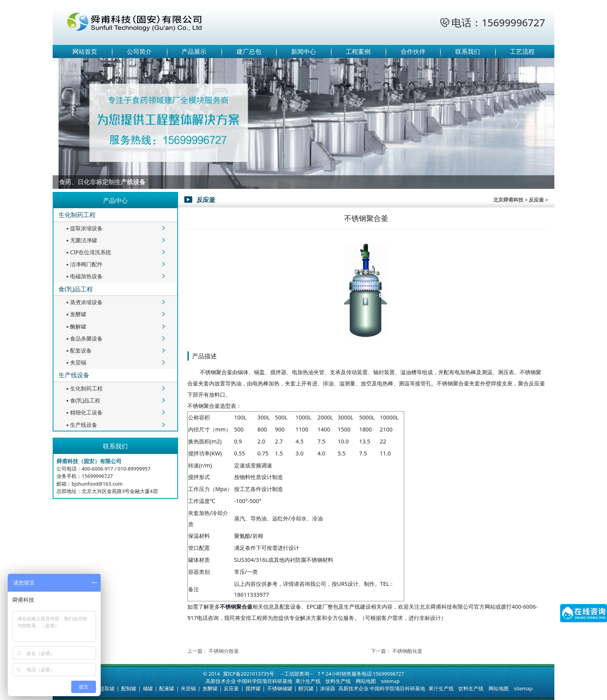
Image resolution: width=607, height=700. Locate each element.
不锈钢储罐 (280, 688)
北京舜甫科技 (508, 200)
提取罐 (107, 688)
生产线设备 (74, 375)
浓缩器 (328, 688)
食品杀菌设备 (84, 338)
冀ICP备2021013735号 (249, 674)
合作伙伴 (413, 51)
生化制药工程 (77, 215)
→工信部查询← (297, 674)
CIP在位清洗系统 (88, 252)
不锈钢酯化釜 (407, 651)
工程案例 (358, 51)
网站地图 (366, 681)
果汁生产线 (308, 681)
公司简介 (139, 51)
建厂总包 (249, 51)
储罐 (148, 688)
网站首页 (85, 51)
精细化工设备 (84, 412)
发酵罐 (75, 314)
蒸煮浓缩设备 (84, 302)
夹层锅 (75, 362)
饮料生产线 (338, 681)
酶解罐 (75, 326)
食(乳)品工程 (76, 289)
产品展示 (194, 51)
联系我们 (468, 51)
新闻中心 (303, 51)
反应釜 (231, 688)
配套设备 (78, 350)
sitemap (390, 681)
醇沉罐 (306, 688)
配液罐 (167, 688)
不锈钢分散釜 (224, 651)
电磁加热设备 (84, 276)
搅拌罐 (253, 688)
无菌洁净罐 (81, 240)
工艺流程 (522, 51)
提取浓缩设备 (84, 228)
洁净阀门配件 (84, 264)
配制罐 (129, 688)
